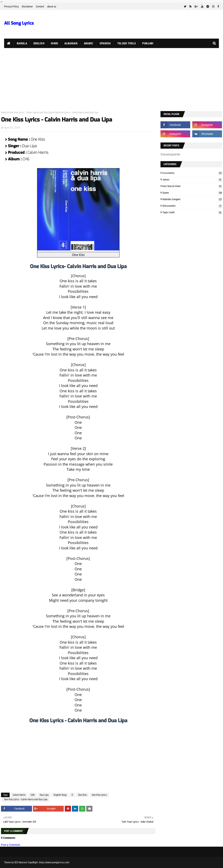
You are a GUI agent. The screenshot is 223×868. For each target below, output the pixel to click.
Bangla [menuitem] (22, 43)
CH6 (33, 795)
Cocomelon (192, 173)
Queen (192, 193)
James (192, 180)
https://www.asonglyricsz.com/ (54, 862)
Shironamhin (192, 206)
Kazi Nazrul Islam (192, 186)
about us (52, 6)
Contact (40, 6)
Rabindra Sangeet (192, 199)
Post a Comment (11, 845)
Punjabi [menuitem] (148, 43)
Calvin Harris (19, 795)
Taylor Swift (192, 212)
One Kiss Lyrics (99, 795)
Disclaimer (27, 6)
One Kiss (82, 795)
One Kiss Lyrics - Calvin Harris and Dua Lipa (31, 113)
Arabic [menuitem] (89, 43)
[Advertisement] (111, 79)
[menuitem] (9, 43)
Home (4, 113)
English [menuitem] (39, 43)
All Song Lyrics (19, 23)
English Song (60, 795)
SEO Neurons (21, 862)
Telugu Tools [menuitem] (127, 43)
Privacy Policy (11, 6)
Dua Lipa (44, 795)
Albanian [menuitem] (71, 43)
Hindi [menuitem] (55, 43)
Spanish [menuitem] (105, 43)
